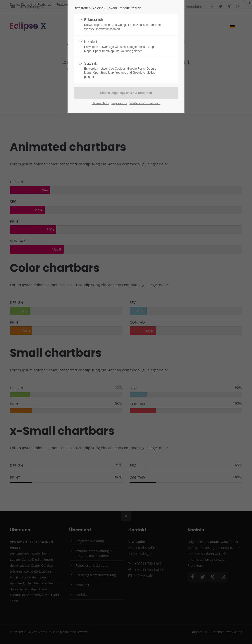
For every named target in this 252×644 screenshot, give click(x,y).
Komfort (124, 46)
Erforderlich (124, 24)
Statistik (124, 70)
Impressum (119, 103)
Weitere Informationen (145, 103)
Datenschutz (100, 103)
